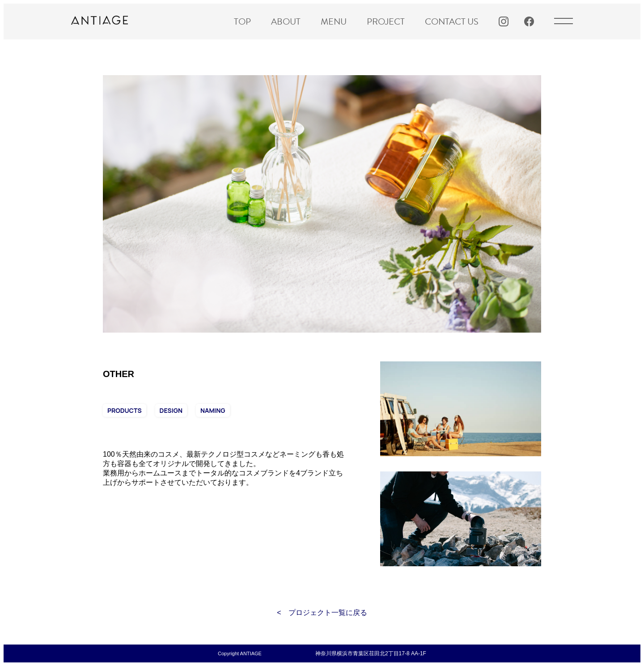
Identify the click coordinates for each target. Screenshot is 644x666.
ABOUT (286, 21)
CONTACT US (452, 21)
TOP (242, 21)
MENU (334, 21)
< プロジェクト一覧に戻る (322, 613)
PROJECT (386, 21)
